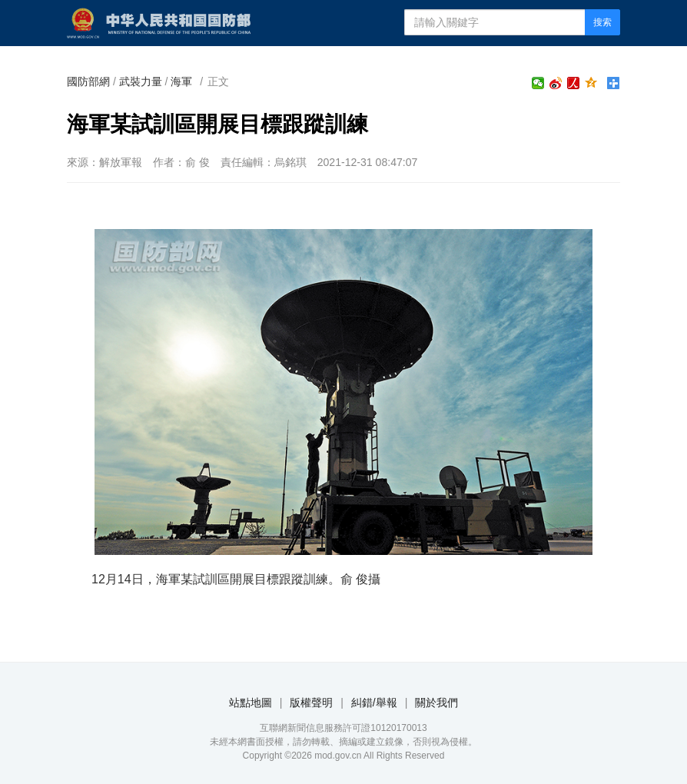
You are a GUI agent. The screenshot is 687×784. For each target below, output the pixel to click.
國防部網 (88, 81)
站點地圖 (251, 703)
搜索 (602, 22)
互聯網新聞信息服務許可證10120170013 (343, 728)
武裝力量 (141, 81)
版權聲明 (311, 703)
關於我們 (436, 703)
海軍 (181, 81)
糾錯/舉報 (374, 703)
